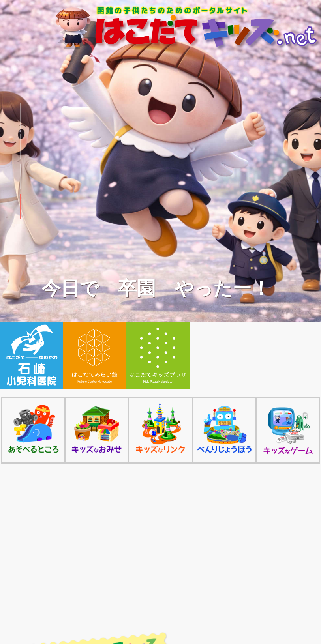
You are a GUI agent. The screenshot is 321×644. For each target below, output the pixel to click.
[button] (21, 116)
